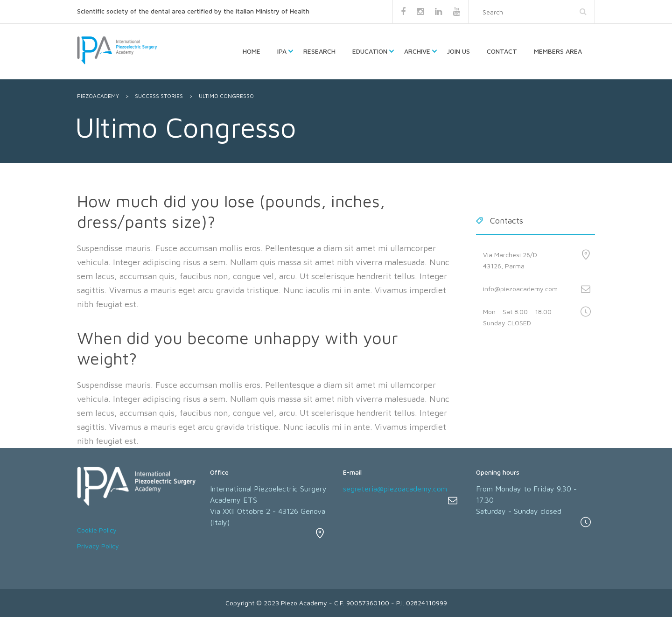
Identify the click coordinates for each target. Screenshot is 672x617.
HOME (252, 51)
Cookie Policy (97, 530)
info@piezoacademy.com (520, 289)
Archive (417, 51)
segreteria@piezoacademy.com (395, 489)
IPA (282, 51)
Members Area (558, 51)
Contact (502, 51)
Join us (458, 51)
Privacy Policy (98, 546)
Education (370, 51)
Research (319, 51)
